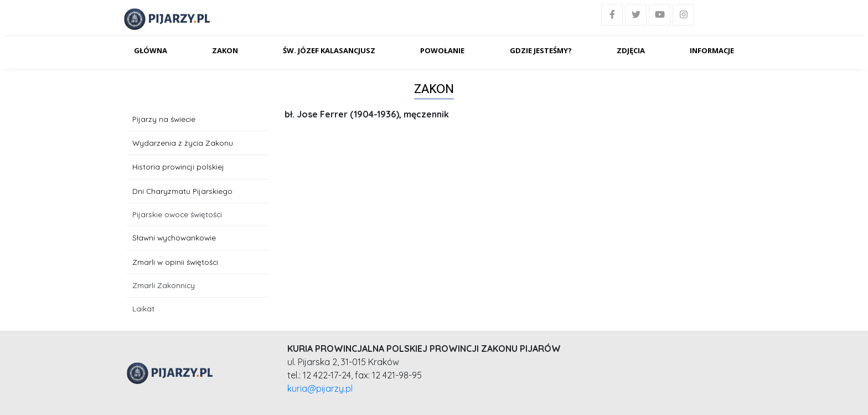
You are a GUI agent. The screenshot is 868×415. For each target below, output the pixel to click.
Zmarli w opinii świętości (175, 262)
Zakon (225, 50)
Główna (151, 50)
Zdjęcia (631, 50)
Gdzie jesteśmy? (541, 50)
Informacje (712, 50)
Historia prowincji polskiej (178, 166)
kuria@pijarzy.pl (320, 388)
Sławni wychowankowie (174, 237)
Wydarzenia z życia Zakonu (183, 143)
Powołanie (442, 50)
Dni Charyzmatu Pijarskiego (182, 191)
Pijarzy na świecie (164, 119)
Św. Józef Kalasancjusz (329, 50)
